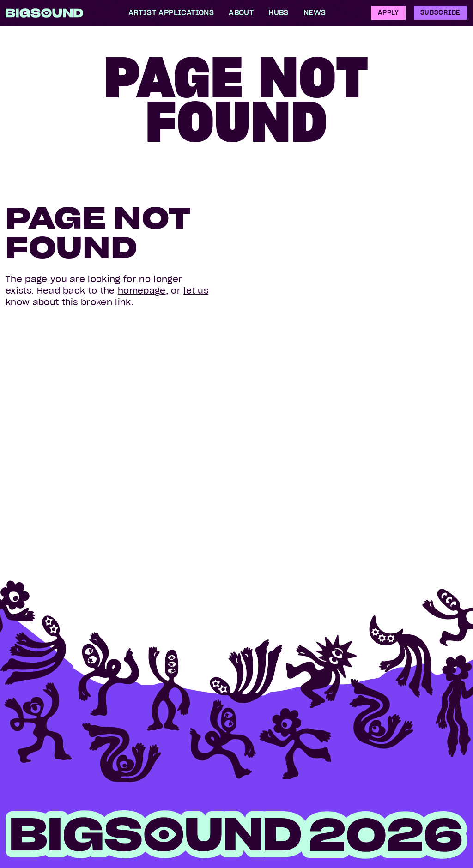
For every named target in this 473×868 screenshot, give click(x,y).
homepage (142, 291)
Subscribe (440, 12)
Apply (388, 12)
